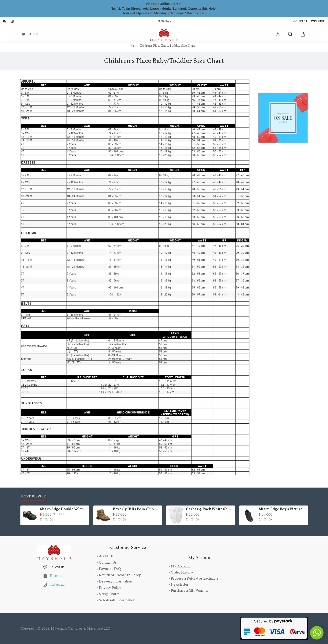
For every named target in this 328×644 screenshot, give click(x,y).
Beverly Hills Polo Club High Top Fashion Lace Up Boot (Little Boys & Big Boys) (136, 509)
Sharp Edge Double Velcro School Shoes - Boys (64, 509)
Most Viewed (33, 496)
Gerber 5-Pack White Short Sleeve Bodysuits (209, 509)
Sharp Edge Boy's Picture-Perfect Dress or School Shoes (282, 509)
